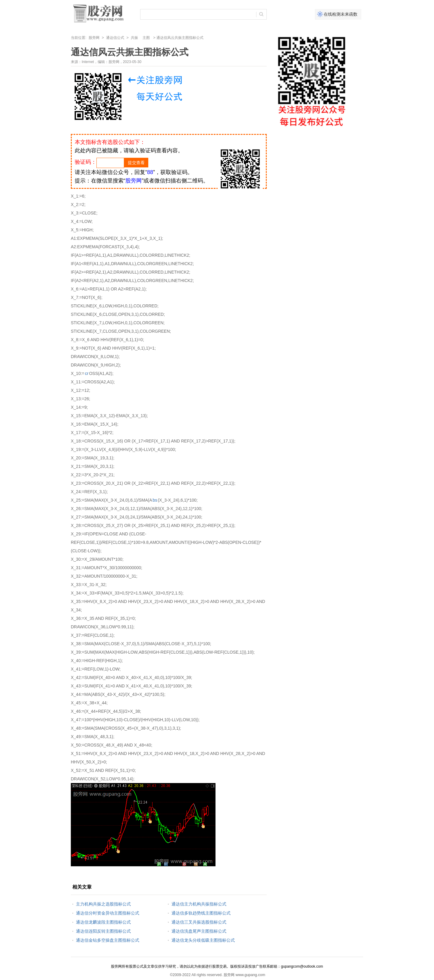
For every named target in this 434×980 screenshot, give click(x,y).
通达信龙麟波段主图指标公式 (103, 922)
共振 (134, 38)
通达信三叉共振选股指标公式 (199, 922)
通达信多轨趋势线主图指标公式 (201, 913)
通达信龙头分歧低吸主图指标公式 (203, 940)
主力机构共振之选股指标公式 (103, 904)
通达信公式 (115, 38)
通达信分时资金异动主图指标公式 (108, 913)
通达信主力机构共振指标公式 (199, 904)
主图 (146, 38)
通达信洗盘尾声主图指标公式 (199, 931)
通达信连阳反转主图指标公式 (103, 931)
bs (155, 500)
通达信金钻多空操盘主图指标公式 (108, 940)
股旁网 (94, 38)
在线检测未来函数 (341, 14)
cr (87, 373)
